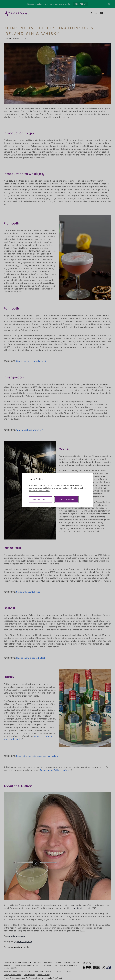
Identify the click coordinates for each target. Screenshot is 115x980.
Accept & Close (66, 499)
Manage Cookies (41, 499)
